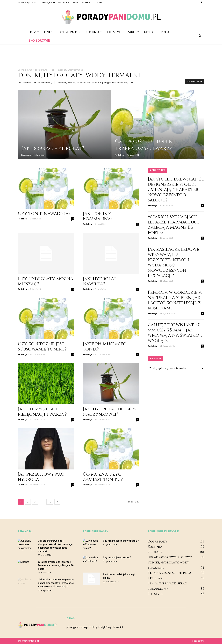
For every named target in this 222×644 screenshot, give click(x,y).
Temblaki (156, 578)
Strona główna (48, 2)
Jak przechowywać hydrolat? (41, 477)
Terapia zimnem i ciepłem (169, 573)
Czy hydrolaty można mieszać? (45, 281)
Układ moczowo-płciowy (170, 557)
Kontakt (99, 2)
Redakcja (26, 155)
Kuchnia (94, 32)
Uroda (164, 32)
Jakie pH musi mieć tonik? (104, 347)
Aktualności (87, 2)
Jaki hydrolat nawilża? (100, 281)
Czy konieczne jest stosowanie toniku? (42, 347)
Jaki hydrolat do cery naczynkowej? (110, 412)
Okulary (155, 552)
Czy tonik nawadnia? (44, 214)
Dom (34, 32)
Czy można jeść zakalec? (117, 558)
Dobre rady (69, 32)
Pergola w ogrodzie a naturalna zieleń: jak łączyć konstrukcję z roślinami (175, 300)
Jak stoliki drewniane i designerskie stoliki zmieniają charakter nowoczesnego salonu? (176, 190)
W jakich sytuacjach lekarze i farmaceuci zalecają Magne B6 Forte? (173, 225)
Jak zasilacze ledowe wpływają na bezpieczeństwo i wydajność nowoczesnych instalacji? (173, 263)
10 (50, 502)
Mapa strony (198, 641)
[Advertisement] (111, 57)
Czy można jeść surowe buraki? (121, 541)
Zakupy (133, 32)
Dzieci (49, 32)
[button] (200, 36)
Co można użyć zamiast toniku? (103, 477)
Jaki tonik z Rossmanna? (98, 216)
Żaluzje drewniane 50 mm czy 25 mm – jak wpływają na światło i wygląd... (175, 333)
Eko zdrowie (39, 40)
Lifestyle (115, 32)
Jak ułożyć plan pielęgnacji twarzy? (42, 412)
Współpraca (64, 2)
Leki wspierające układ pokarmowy (36, 83)
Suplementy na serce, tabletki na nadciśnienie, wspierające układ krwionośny (92, 83)
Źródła (75, 2)
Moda (149, 32)
